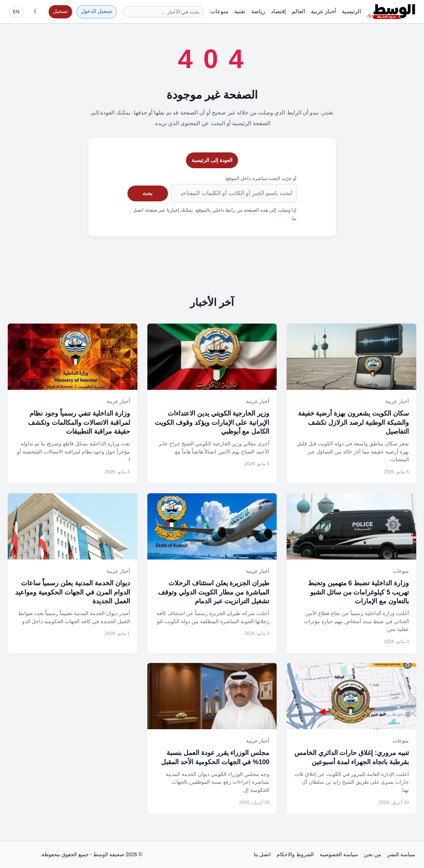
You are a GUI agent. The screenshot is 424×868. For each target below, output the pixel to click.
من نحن (373, 854)
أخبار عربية (323, 11)
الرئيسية (351, 11)
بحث (148, 193)
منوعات (219, 11)
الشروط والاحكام (295, 854)
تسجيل (60, 11)
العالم (298, 11)
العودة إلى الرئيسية (212, 160)
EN (16, 12)
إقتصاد (278, 11)
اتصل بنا (262, 854)
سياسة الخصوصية (339, 854)
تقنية (240, 11)
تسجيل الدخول (97, 11)
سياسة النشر (401, 854)
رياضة (258, 11)
